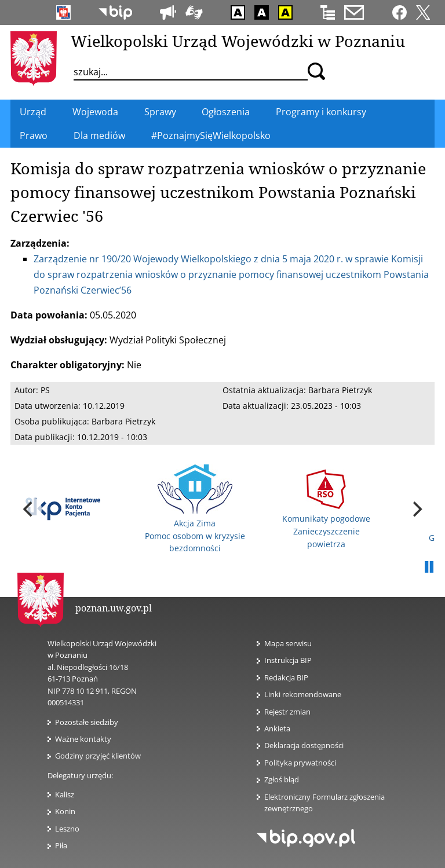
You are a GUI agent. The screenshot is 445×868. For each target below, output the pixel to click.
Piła (61, 845)
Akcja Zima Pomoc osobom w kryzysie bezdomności (195, 509)
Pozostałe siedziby (87, 722)
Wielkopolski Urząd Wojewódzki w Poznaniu (238, 41)
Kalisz (65, 794)
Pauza (429, 567)
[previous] (29, 509)
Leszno (67, 829)
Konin (65, 811)
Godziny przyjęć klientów (98, 756)
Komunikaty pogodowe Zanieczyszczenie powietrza (326, 509)
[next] (416, 509)
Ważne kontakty (83, 739)
